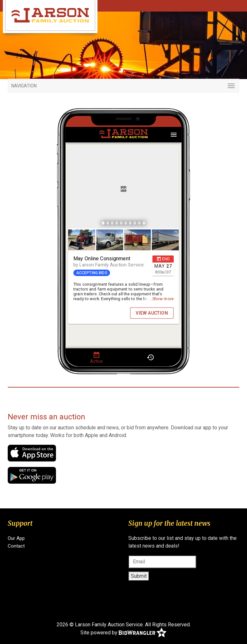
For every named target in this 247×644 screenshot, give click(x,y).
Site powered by (123, 633)
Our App (16, 538)
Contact (16, 546)
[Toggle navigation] (123, 86)
